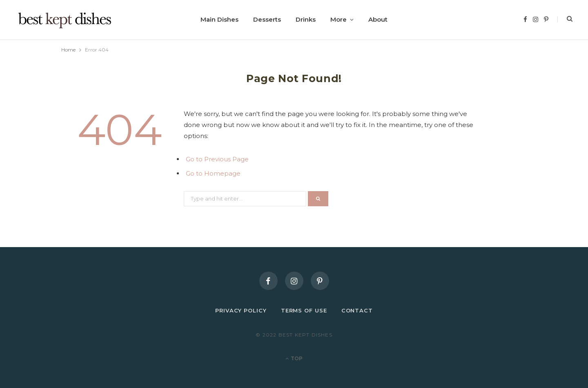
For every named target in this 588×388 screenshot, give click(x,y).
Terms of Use (304, 310)
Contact (357, 310)
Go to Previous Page (217, 159)
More (339, 19)
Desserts (267, 19)
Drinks (306, 19)
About (378, 19)
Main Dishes (219, 19)
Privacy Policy (241, 310)
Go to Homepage (213, 173)
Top (294, 358)
